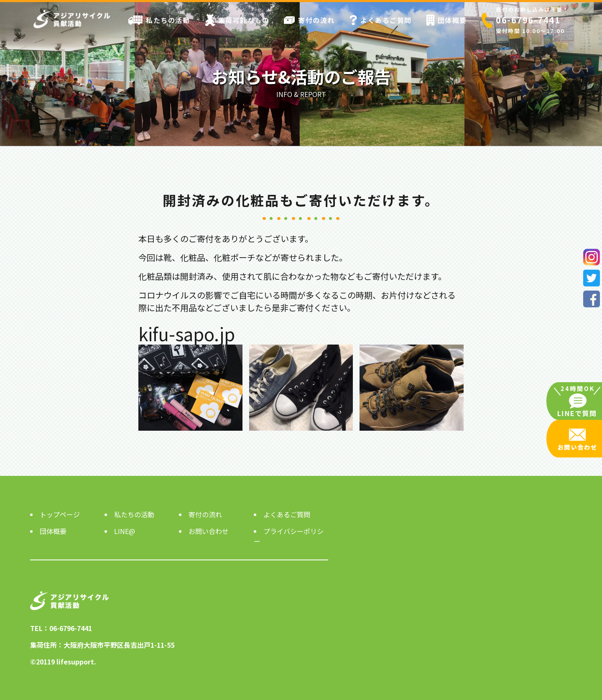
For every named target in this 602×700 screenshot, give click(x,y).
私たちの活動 (159, 20)
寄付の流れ (309, 20)
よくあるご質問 (381, 20)
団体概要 (447, 20)
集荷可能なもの (237, 20)
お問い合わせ (209, 531)
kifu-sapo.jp (187, 333)
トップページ (60, 514)
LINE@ (125, 531)
